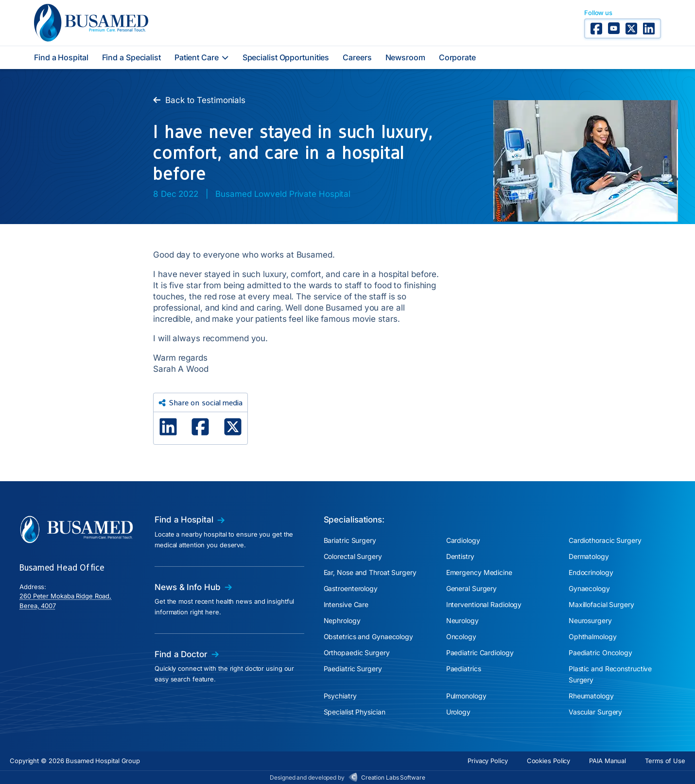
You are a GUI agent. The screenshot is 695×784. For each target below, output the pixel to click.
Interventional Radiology (484, 604)
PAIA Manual (608, 761)
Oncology (461, 636)
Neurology (462, 620)
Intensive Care (346, 604)
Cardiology (463, 540)
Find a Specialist (131, 57)
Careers (357, 57)
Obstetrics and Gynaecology (368, 636)
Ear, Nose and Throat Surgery (370, 572)
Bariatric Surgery (350, 540)
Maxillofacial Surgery (601, 604)
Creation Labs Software (393, 777)
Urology (458, 712)
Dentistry (460, 556)
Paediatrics (464, 669)
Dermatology (589, 556)
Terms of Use (665, 761)
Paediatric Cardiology (480, 653)
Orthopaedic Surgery (357, 653)
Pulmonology (466, 696)
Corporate (457, 57)
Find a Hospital (61, 57)
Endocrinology (591, 572)
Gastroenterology (351, 588)
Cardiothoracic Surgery (605, 540)
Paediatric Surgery (353, 669)
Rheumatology (591, 696)
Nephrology (342, 620)
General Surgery (472, 588)
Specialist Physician (355, 712)
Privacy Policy (488, 761)
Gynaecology (589, 588)
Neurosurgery (590, 620)
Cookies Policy (549, 761)
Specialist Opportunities (286, 57)
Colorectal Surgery (353, 556)
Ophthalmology (593, 636)
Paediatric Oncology (600, 653)
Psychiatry (340, 696)
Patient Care (202, 57)
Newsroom (405, 57)
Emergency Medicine (479, 572)
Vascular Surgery (595, 712)
